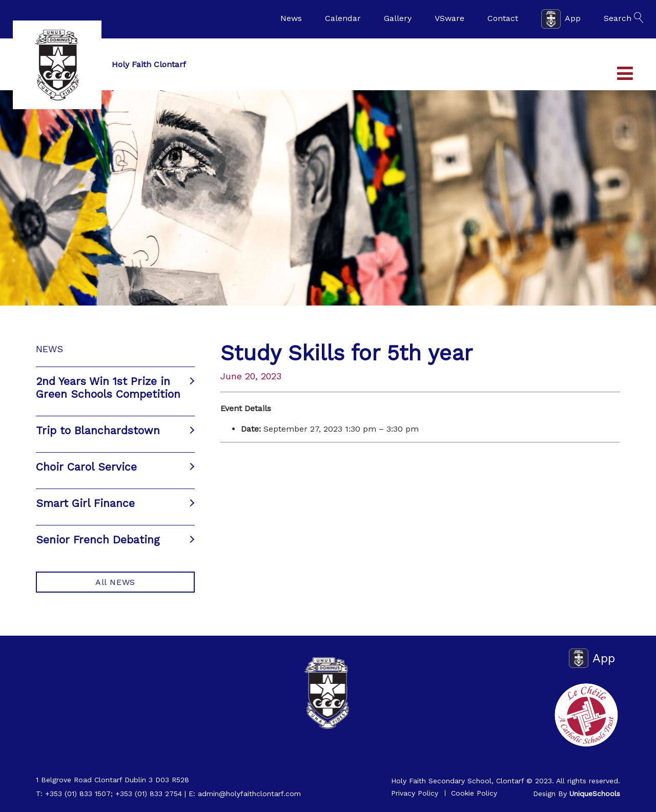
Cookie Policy (474, 793)
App (561, 19)
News (291, 18)
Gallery (398, 18)
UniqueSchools (595, 794)
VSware (449, 18)
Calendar (343, 18)
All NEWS (115, 582)
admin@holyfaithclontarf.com (249, 794)
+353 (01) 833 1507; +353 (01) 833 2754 (114, 794)
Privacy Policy (415, 793)
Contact (503, 18)
